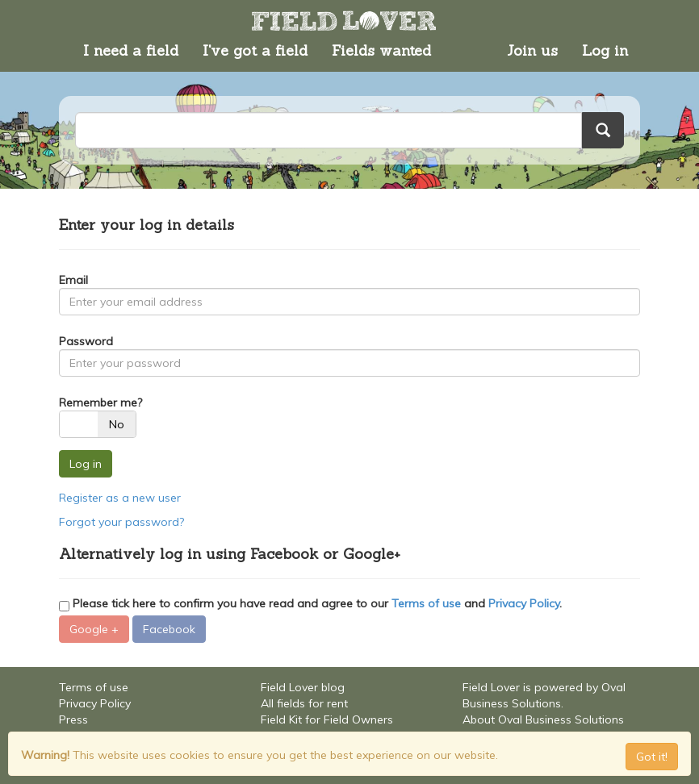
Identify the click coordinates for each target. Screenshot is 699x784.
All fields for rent (304, 703)
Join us (532, 50)
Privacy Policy (524, 603)
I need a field (131, 50)
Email (73, 280)
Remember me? (100, 402)
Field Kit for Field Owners (327, 719)
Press (73, 719)
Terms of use (426, 603)
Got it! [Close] (652, 757)
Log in (605, 50)
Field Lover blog (303, 687)
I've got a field (255, 50)
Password (86, 341)
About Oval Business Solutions (543, 719)
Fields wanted (381, 50)
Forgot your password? (121, 522)
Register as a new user (120, 498)
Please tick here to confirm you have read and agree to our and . (310, 604)
